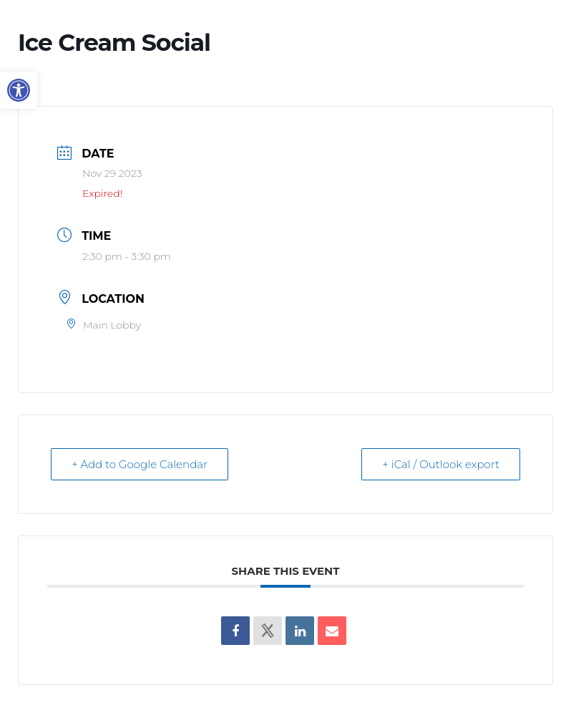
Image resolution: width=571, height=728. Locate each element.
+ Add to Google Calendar (140, 464)
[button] (19, 90)
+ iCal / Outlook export (441, 464)
